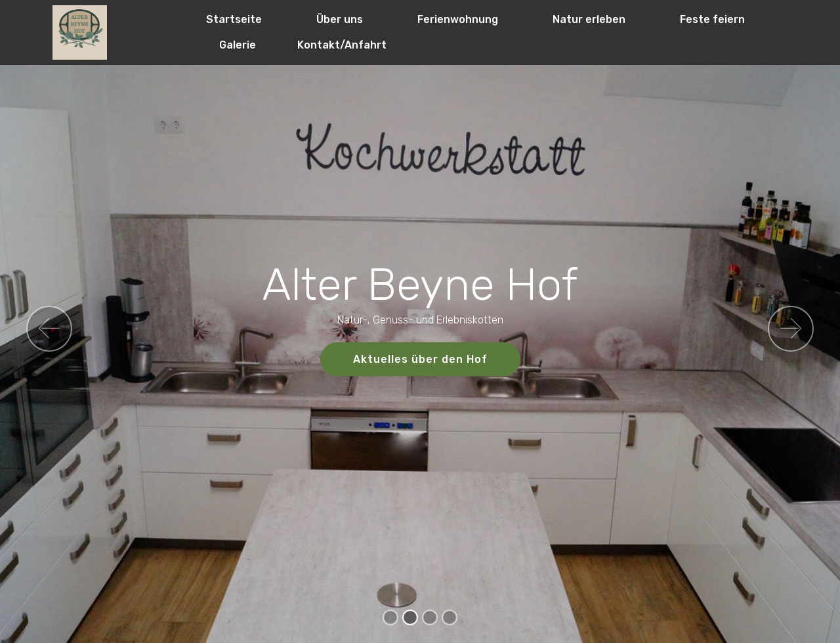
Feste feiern (712, 19)
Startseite (234, 19)
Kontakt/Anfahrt (342, 45)
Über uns (340, 19)
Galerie (238, 45)
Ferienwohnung (458, 19)
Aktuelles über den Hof (420, 359)
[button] (49, 329)
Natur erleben (589, 19)
